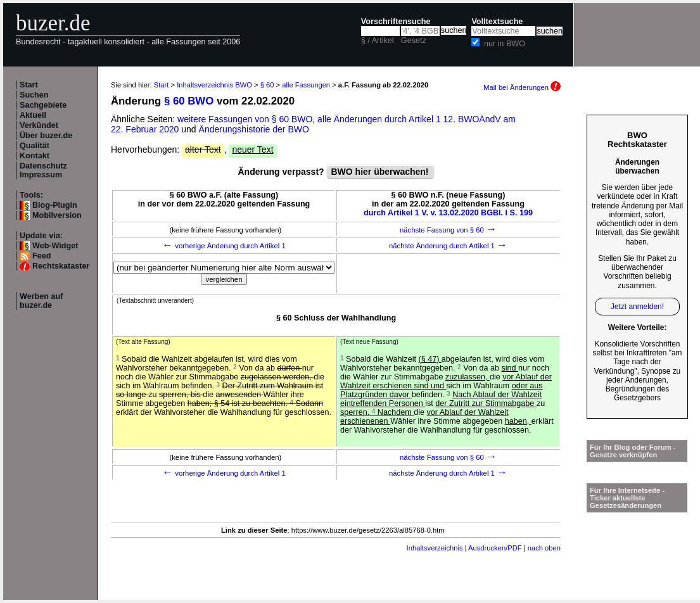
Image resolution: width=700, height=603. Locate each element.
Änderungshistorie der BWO (254, 129)
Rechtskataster (61, 266)
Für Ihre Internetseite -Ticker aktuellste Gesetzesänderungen (627, 498)
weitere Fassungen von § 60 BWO (245, 119)
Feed (41, 256)
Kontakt (35, 156)
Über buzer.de (46, 136)
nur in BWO (505, 44)
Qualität (35, 146)
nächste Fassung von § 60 (448, 230)
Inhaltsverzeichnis (435, 548)
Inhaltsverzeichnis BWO (214, 85)
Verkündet (39, 125)
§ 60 (267, 85)
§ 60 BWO (189, 101)
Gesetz (414, 41)
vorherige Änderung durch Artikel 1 (224, 246)
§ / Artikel (378, 41)
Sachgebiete (43, 105)
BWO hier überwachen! (380, 172)
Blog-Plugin (55, 205)
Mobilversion (57, 215)
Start (29, 85)
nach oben (544, 548)
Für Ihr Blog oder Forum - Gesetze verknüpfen (633, 451)
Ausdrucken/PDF (495, 548)
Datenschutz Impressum (43, 170)
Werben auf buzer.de (41, 301)
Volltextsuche (497, 22)
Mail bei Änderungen (522, 87)
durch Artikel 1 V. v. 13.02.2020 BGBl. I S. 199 (448, 213)
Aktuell (33, 115)
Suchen (34, 95)
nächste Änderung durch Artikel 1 (448, 246)
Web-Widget (55, 246)
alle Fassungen (306, 85)
